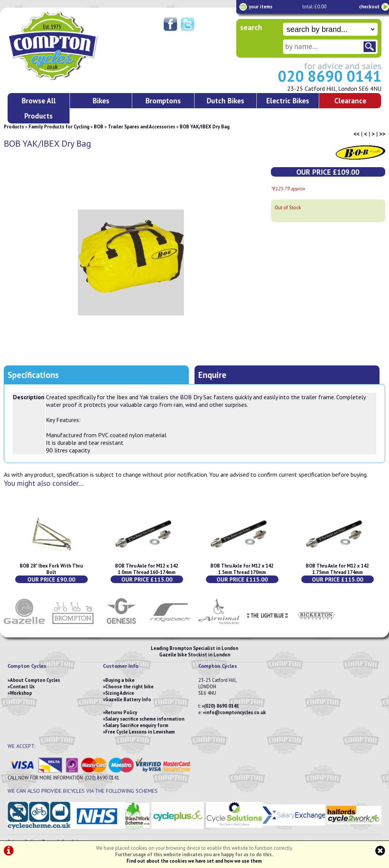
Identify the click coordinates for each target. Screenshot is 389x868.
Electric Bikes (288, 100)
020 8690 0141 (330, 76)
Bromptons (163, 100)
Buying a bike (120, 680)
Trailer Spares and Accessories (142, 127)
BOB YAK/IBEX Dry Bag (205, 127)
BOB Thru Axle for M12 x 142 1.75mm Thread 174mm (337, 569)
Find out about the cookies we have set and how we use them (194, 861)
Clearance (350, 100)
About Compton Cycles (35, 680)
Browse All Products (39, 108)
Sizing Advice (120, 693)
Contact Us (22, 687)
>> (382, 134)
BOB (99, 127)
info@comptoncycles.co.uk (236, 712)
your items (261, 7)
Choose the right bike (129, 687)
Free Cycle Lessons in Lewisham (140, 732)
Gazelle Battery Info (128, 700)
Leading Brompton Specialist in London (194, 648)
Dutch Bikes (225, 100)
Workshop (21, 693)
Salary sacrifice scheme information (145, 719)
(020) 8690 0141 (221, 706)
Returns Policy (121, 712)
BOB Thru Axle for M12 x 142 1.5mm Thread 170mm (242, 569)
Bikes (101, 100)
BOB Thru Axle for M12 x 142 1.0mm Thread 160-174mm (147, 569)
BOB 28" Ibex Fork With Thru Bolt (51, 569)
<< (356, 134)
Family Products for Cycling (59, 127)
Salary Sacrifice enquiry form (137, 725)
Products (14, 127)
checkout (369, 7)
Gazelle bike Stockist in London (195, 655)
